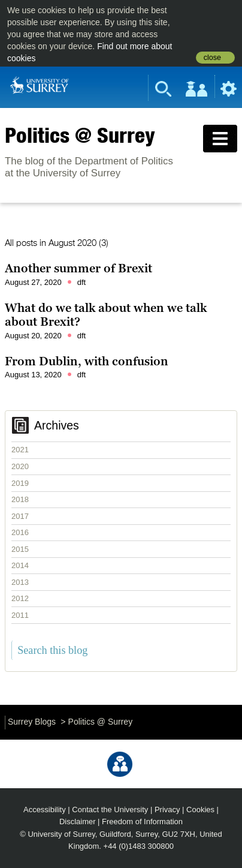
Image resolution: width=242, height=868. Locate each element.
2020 (20, 466)
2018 (20, 499)
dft (81, 282)
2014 (20, 565)
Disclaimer (78, 822)
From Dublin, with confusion (87, 361)
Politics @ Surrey (80, 135)
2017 (20, 516)
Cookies (200, 810)
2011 (20, 615)
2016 (20, 532)
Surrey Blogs (32, 722)
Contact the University (110, 810)
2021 (20, 450)
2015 (20, 549)
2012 (20, 598)
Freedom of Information (142, 822)
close (212, 58)
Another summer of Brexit (78, 268)
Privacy (167, 810)
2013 (20, 582)
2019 (20, 483)
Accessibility (45, 810)
